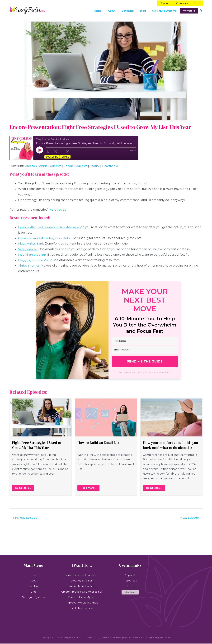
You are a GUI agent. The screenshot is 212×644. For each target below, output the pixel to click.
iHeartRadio (112, 165)
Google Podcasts (77, 165)
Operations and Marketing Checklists (45, 237)
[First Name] (145, 340)
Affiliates (127, 638)
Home (34, 575)
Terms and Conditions (112, 638)
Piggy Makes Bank (32, 243)
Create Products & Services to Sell (82, 592)
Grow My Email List (82, 580)
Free (130, 586)
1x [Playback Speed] (61, 150)
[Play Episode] (40, 149)
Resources (130, 580)
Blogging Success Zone (35, 259)
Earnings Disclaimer (161, 638)
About (34, 580)
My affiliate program (33, 254)
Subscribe (52, 156)
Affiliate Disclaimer (141, 638)
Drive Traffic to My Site (82, 597)
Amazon (31, 165)
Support (130, 575)
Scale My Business (82, 609)
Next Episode (191, 517)
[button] (201, 10)
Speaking (34, 586)
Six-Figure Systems (34, 597)
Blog (34, 592)
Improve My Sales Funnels (82, 603)
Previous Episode (24, 517)
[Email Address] (145, 349)
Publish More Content (82, 586)
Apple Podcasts (51, 165)
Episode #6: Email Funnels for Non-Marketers (51, 226)
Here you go (58, 209)
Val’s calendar (28, 248)
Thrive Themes (29, 264)
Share (65, 156)
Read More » (24, 487)
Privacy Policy (94, 638)
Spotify (96, 165)
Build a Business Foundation (82, 575)
